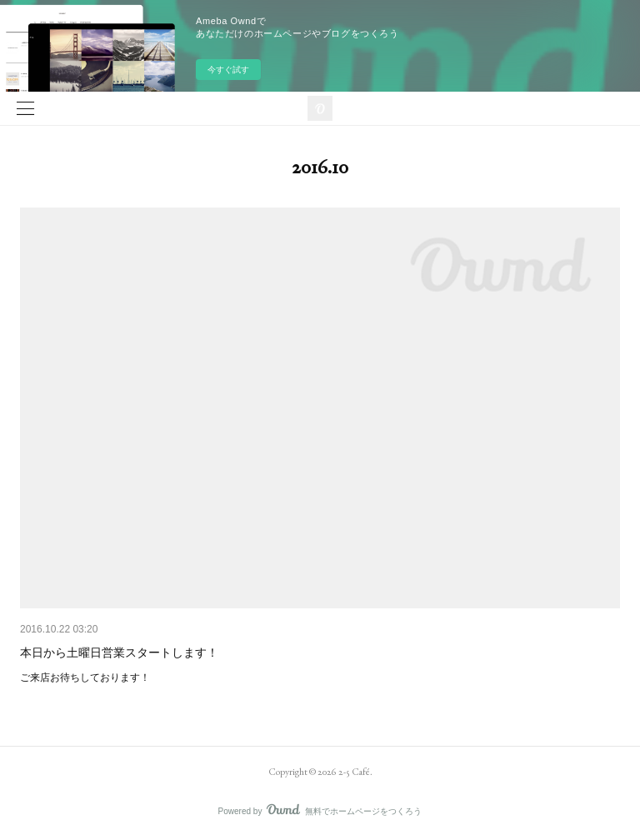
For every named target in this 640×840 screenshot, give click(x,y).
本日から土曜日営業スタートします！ (119, 652)
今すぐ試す (228, 70)
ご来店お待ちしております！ (85, 677)
